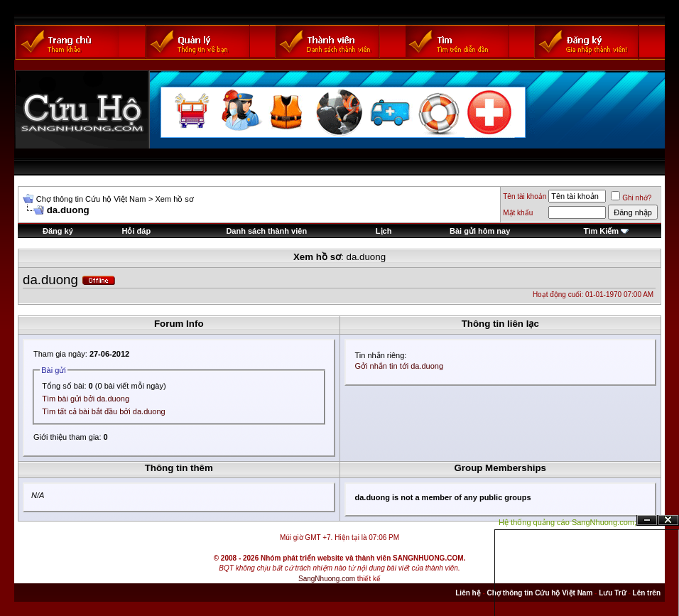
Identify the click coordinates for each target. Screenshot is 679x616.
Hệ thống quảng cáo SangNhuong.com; (567, 522)
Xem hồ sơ (174, 199)
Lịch (384, 231)
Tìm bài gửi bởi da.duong (86, 399)
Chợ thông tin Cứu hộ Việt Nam (91, 199)
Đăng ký (58, 231)
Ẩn (647, 520)
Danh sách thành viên (266, 231)
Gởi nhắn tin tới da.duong (400, 366)
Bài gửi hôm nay (480, 231)
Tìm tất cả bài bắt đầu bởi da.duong (103, 411)
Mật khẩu (518, 213)
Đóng (668, 520)
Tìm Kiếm (601, 231)
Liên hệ (468, 593)
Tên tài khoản (525, 196)
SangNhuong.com (327, 579)
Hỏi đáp (137, 231)
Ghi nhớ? (631, 198)
